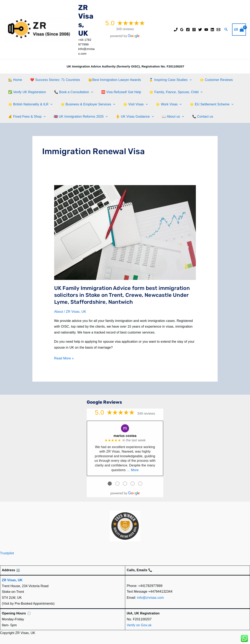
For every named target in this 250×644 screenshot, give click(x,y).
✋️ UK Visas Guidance (131, 117)
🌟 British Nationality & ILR (30, 104)
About (59, 312)
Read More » (64, 358)
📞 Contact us (195, 117)
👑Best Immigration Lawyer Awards (110, 80)
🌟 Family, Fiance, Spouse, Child (170, 92)
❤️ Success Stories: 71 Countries (53, 80)
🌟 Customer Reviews (209, 80)
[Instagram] (194, 30)
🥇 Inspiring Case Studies (165, 80)
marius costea (125, 435)
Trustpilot (7, 552)
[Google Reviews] (182, 30)
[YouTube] (206, 30)
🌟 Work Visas (163, 104)
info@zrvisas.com (150, 597)
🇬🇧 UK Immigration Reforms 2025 (78, 117)
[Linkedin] (212, 30)
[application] (184, 80)
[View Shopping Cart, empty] (239, 30)
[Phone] (176, 30)
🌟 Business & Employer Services (86, 104)
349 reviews (125, 29)
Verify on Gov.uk (139, 624)
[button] (226, 30)
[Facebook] (188, 30)
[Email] (218, 30)
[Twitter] (200, 30)
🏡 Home (14, 80)
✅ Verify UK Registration (26, 92)
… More (133, 469)
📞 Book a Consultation (71, 92)
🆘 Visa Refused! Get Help (117, 92)
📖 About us (167, 117)
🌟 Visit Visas (131, 104)
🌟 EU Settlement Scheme (204, 104)
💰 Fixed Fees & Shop (26, 117)
